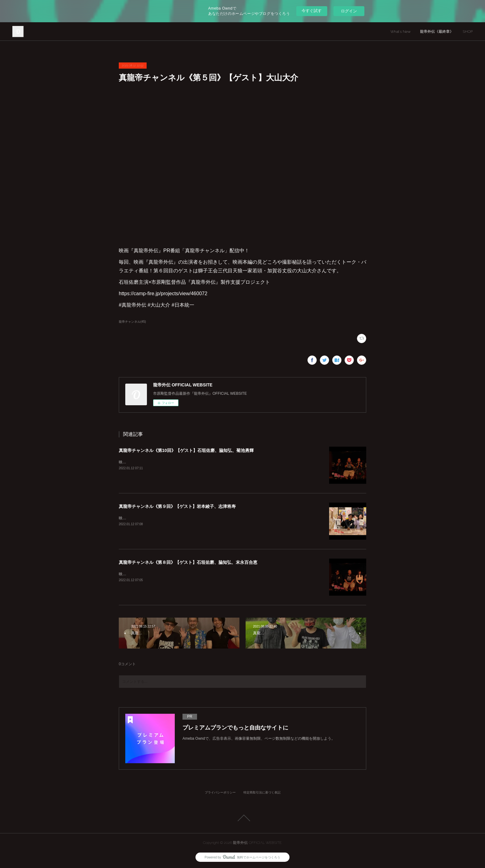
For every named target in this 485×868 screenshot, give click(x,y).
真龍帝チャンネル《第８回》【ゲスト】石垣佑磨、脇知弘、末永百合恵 (188, 562)
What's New (401, 32)
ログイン (349, 11)
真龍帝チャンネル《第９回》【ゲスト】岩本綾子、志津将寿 (177, 506)
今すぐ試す (312, 11)
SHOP (468, 32)
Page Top (242, 818)
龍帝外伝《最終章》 (437, 32)
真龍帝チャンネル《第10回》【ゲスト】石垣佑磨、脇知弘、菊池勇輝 (186, 450)
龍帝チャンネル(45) (132, 322)
